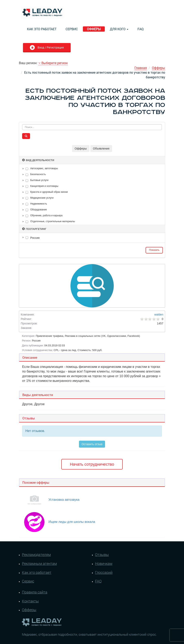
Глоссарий (104, 572)
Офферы (94, 29)
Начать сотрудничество (92, 464)
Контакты (30, 601)
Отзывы (102, 555)
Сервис (72, 29)
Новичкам (104, 563)
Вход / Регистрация (50, 47)
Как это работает (42, 29)
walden (159, 314)
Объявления (101, 149)
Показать (154, 250)
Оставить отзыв (92, 444)
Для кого (119, 29)
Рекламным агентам (39, 563)
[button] (24, 169)
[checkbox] (27, 169)
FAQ (141, 29)
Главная (141, 68)
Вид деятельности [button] (38, 160)
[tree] (92, 238)
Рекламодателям (36, 555)
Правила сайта (35, 592)
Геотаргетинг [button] (34, 229)
